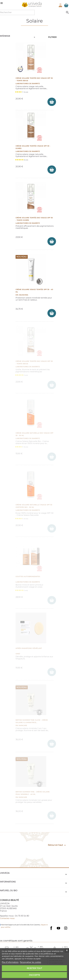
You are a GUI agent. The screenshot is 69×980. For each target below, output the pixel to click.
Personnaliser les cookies (30, 962)
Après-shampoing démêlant (29, 648)
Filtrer (52, 37)
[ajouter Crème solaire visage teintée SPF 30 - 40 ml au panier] (52, 313)
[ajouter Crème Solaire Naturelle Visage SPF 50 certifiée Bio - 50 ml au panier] (52, 528)
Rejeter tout (34, 968)
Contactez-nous (7, 918)
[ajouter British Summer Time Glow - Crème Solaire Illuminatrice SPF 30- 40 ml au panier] (52, 744)
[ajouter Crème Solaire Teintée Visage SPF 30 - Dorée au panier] (52, 170)
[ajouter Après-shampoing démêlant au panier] (52, 672)
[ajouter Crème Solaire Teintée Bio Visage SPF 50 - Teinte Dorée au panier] (52, 241)
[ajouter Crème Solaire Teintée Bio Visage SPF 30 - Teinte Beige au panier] (52, 102)
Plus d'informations (10, 962)
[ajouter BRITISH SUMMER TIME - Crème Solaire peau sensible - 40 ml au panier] (52, 815)
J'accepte (34, 975)
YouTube (58, 928)
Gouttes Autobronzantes (28, 576)
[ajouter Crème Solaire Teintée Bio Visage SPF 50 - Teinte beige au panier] (52, 385)
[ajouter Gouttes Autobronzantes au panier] (52, 600)
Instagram (66, 928)
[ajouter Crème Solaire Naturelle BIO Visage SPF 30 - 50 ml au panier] (52, 457)
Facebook (51, 931)
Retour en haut (57, 845)
